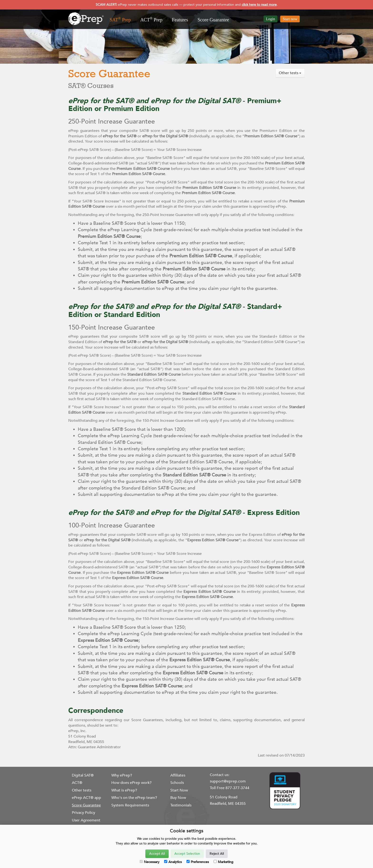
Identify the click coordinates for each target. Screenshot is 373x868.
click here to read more (259, 5)
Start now (290, 19)
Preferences (198, 862)
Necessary (150, 862)
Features (180, 20)
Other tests (290, 73)
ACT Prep (151, 19)
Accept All (157, 854)
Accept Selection (187, 854)
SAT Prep (120, 19)
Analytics (173, 862)
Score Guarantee (213, 20)
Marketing (223, 862)
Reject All (217, 854)
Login (270, 19)
